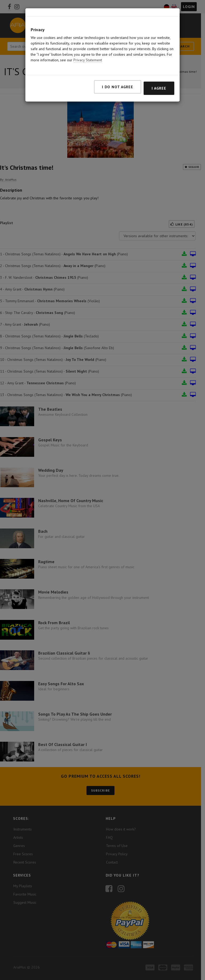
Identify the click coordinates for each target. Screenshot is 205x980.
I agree (159, 68)
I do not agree (118, 67)
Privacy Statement (88, 40)
